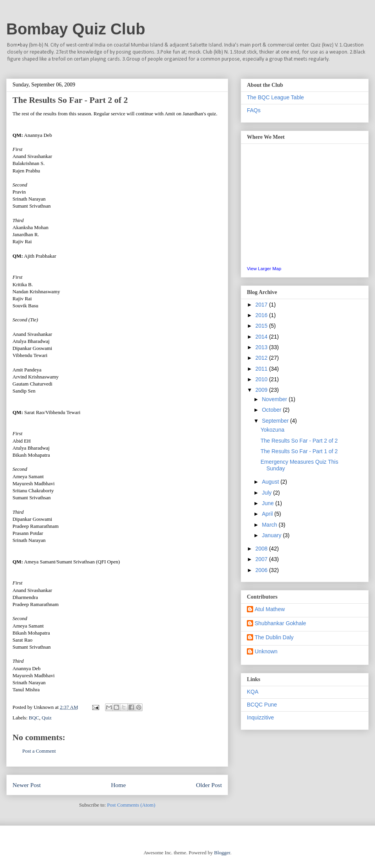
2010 (262, 379)
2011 (262, 369)
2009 (262, 390)
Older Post (209, 785)
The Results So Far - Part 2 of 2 (299, 441)
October (272, 410)
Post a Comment (39, 751)
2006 (262, 570)
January (272, 535)
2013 (262, 347)
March (270, 525)
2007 (262, 559)
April (268, 514)
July (267, 493)
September (276, 421)
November (275, 399)
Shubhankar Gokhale (280, 623)
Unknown (266, 651)
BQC (34, 718)
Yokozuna (272, 430)
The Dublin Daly (274, 637)
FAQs (254, 110)
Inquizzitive (260, 717)
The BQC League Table (275, 97)
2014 (262, 337)
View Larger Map (264, 268)
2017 (262, 305)
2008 (262, 549)
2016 (262, 315)
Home (118, 785)
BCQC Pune (262, 705)
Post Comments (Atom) (131, 805)
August (271, 482)
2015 (262, 326)
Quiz (47, 718)
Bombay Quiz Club (76, 29)
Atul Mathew (270, 609)
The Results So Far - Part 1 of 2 (299, 451)
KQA (253, 692)
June (268, 503)
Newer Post (27, 785)
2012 (262, 358)
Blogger (222, 853)
